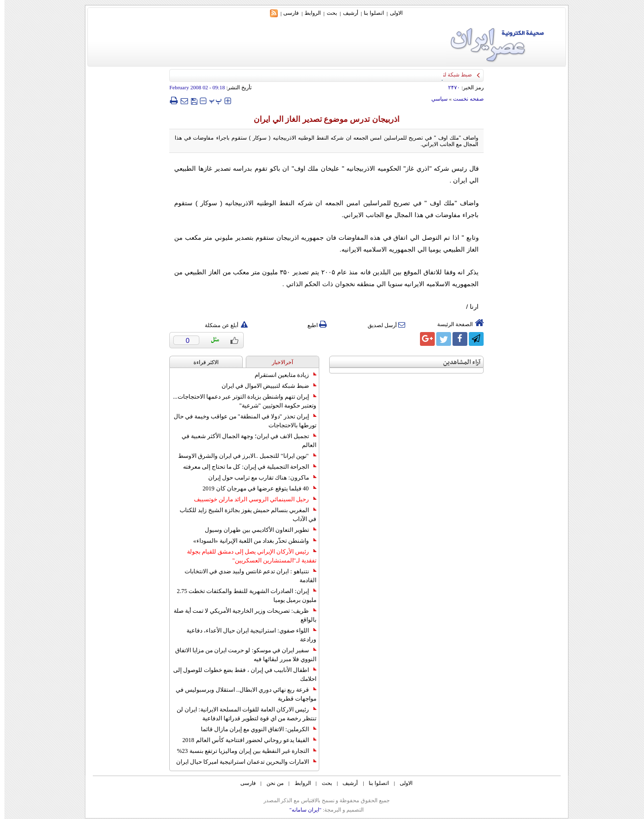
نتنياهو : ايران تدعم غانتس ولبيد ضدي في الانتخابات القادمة (246, 576)
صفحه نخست (464, 99)
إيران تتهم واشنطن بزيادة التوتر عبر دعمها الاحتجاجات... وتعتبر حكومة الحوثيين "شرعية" (240, 401)
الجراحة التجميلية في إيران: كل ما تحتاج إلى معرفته (245, 467)
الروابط (308, 13)
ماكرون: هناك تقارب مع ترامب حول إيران (258, 478)
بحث (327, 13)
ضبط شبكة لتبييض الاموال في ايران (265, 386)
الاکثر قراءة (202, 362)
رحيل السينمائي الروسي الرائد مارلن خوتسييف (251, 499)
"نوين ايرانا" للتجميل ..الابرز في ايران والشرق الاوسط (243, 456)
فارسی (286, 13)
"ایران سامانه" (301, 810)
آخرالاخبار (278, 362)
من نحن (271, 783)
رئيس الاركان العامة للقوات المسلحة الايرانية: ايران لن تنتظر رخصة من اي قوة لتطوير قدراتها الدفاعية (242, 714)
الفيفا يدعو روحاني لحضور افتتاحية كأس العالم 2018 (245, 740)
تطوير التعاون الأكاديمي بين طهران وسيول (256, 530)
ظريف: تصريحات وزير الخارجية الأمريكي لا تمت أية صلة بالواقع (240, 615)
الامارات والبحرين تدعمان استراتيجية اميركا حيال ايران (242, 762)
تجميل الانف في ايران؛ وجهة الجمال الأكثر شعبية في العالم (245, 441)
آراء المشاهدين (457, 362)
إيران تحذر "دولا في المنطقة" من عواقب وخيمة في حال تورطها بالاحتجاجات (241, 421)
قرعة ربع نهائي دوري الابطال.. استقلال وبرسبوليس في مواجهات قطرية (242, 694)
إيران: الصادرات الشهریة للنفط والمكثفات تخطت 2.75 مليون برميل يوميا (242, 596)
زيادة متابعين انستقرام (281, 375)
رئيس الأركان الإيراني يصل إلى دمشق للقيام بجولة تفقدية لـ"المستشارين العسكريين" (247, 556)
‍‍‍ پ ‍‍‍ (211, 100)
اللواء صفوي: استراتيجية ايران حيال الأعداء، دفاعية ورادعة (247, 635)
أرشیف (346, 13)
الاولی (392, 13)
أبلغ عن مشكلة (222, 325)
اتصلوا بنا (369, 13)
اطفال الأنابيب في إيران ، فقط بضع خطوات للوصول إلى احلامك (240, 674)
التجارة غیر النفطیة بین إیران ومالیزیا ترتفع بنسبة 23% (242, 751)
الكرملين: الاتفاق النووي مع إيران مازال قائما (254, 729)
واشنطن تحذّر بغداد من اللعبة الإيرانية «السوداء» (250, 541)
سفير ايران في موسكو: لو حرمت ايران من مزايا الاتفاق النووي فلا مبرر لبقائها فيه (241, 655)
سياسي (435, 99)
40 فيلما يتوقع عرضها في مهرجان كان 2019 (255, 488)
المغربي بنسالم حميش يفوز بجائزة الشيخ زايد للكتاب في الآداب (244, 515)
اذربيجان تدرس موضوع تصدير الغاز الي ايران (322, 119)
